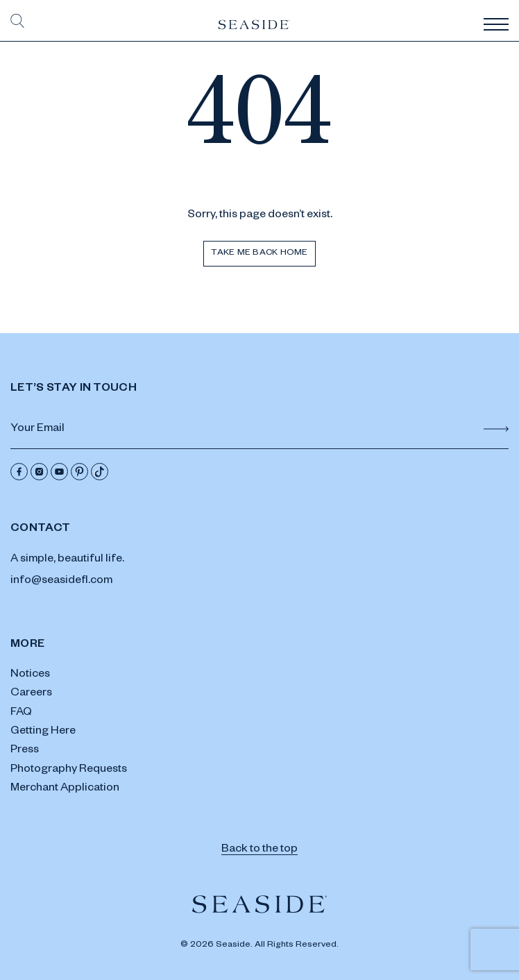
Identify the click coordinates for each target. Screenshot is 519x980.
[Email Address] (259, 430)
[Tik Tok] (100, 472)
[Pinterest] (79, 472)
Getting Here (43, 732)
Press (25, 751)
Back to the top (259, 850)
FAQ (21, 713)
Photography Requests (69, 770)
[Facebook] (19, 472)
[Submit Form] (496, 429)
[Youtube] (59, 472)
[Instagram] (39, 472)
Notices (30, 675)
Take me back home (259, 253)
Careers (31, 694)
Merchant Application (65, 789)
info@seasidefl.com (61, 582)
